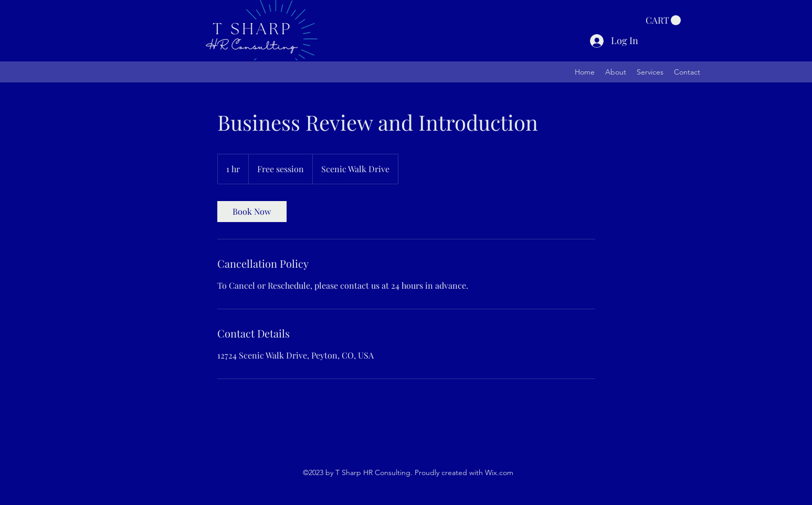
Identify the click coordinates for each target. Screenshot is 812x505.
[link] (252, 212)
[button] (663, 20)
